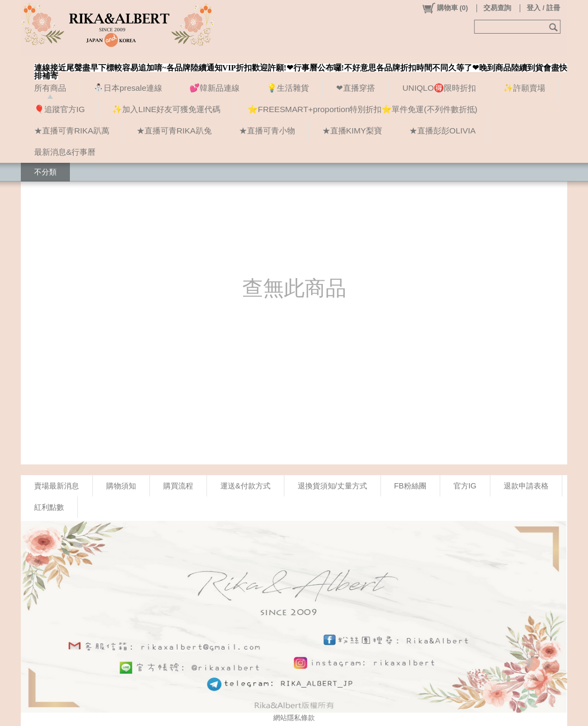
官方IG (465, 486)
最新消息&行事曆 (65, 152)
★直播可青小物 (267, 131)
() (445, 8)
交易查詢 (497, 8)
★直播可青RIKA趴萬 (72, 131)
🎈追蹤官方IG (59, 109)
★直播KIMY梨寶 (352, 131)
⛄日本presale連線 (128, 88)
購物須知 (121, 486)
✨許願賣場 (524, 88)
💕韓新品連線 (214, 88)
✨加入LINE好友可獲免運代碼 (166, 109)
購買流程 (178, 486)
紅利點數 (49, 507)
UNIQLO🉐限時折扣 (439, 88)
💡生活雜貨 (288, 88)
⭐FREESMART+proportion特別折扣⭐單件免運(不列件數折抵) (362, 109)
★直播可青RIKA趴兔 (174, 131)
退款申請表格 (526, 486)
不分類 (45, 172)
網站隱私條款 (294, 718)
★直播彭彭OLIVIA (442, 131)
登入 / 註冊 (543, 8)
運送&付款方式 (245, 486)
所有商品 (50, 88)
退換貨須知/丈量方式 (332, 486)
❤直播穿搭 (356, 88)
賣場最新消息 (57, 486)
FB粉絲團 (410, 486)
